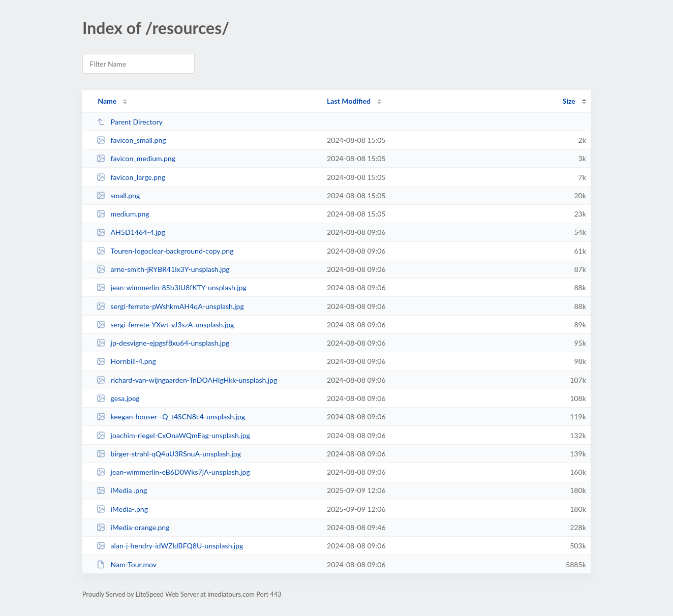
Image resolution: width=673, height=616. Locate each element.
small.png (118, 195)
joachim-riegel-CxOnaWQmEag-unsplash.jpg (173, 435)
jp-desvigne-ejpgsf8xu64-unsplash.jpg (163, 343)
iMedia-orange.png (133, 527)
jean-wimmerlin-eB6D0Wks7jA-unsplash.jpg (173, 472)
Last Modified (349, 101)
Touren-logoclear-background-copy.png (165, 251)
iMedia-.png (122, 509)
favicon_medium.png (136, 158)
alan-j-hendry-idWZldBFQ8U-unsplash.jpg (170, 546)
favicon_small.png (131, 140)
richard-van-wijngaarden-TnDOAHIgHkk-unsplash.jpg (187, 380)
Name (107, 101)
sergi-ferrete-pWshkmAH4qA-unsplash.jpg (170, 306)
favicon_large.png (131, 177)
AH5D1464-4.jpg (131, 232)
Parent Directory (130, 122)
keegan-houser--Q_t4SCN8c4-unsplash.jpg (171, 417)
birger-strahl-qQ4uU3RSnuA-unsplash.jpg (169, 454)
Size (569, 101)
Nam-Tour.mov (127, 564)
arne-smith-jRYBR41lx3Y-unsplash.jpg (163, 269)
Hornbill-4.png (126, 361)
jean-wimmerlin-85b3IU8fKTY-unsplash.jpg (172, 287)
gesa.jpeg (118, 398)
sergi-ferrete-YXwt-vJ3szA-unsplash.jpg (165, 325)
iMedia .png (122, 490)
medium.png (123, 214)
